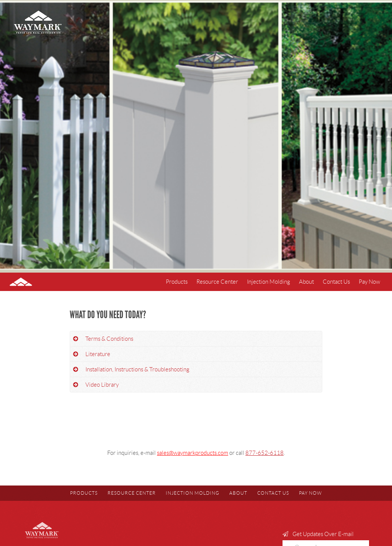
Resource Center (217, 282)
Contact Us (336, 282)
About (306, 282)
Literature (98, 354)
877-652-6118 (265, 453)
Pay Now (369, 282)
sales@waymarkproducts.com (193, 453)
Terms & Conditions (109, 339)
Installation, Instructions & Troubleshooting (137, 369)
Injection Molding (269, 282)
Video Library (102, 385)
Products (177, 282)
